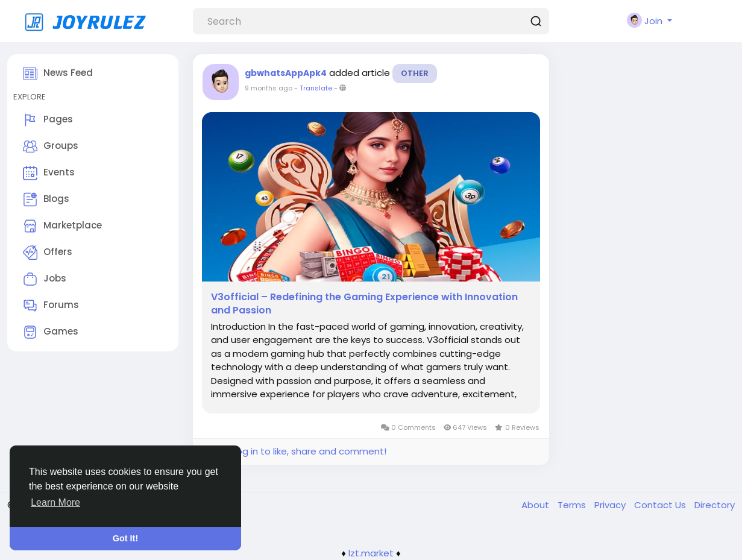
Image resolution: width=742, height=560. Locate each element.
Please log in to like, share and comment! (294, 451)
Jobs (45, 279)
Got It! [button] (125, 538)
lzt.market (371, 553)
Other (415, 73)
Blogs (46, 200)
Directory (715, 505)
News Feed (58, 74)
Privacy (611, 505)
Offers (48, 253)
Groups (51, 146)
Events (49, 173)
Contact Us (661, 505)
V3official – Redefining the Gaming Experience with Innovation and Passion (364, 304)
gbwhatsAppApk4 (286, 73)
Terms (573, 505)
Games (51, 332)
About (536, 505)
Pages (48, 120)
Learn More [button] (55, 502)
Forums (51, 306)
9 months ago (269, 88)
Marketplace (62, 226)
